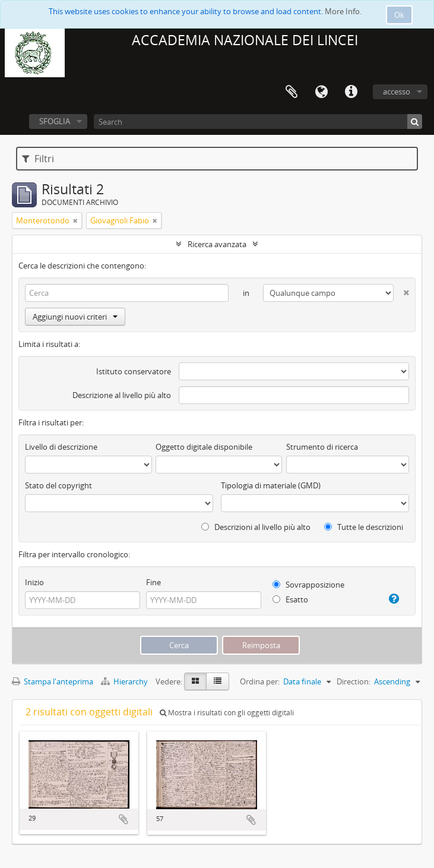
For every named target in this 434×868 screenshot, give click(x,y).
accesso (397, 91)
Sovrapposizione (308, 585)
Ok (399, 15)
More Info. (343, 11)
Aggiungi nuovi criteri (75, 317)
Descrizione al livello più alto (122, 395)
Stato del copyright (58, 485)
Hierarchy (125, 681)
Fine (153, 582)
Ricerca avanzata (217, 244)
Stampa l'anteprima (53, 681)
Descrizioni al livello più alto (256, 527)
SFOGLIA (55, 121)
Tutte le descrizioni (364, 527)
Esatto (290, 599)
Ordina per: (260, 681)
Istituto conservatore (134, 371)
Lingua (321, 92)
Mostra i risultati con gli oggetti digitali (227, 713)
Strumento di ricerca (322, 447)
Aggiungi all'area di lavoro (123, 819)
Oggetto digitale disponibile (204, 447)
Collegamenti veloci (351, 92)
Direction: (354, 681)
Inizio (34, 582)
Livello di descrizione (61, 447)
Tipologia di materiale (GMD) (271, 485)
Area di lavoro (292, 92)
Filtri (38, 159)
